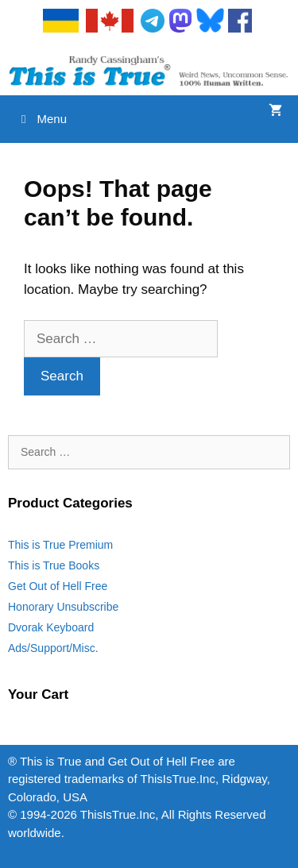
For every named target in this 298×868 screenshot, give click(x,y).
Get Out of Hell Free (58, 586)
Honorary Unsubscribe (63, 607)
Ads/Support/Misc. (53, 648)
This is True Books (54, 565)
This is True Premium (60, 545)
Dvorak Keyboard (51, 627)
